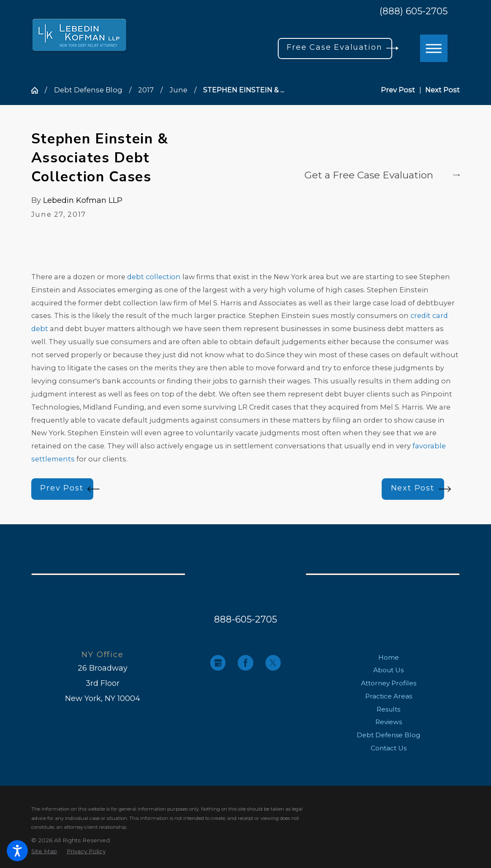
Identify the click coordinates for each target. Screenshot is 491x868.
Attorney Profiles (389, 683)
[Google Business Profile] (218, 663)
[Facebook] (245, 663)
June (179, 90)
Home (389, 657)
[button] (17, 851)
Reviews (389, 722)
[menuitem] (389, 657)
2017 (146, 90)
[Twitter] (273, 663)
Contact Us (389, 748)
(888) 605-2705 (414, 11)
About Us (388, 670)
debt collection (154, 277)
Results (388, 709)
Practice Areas (389, 696)
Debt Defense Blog (88, 90)
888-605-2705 (245, 619)
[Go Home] (38, 90)
